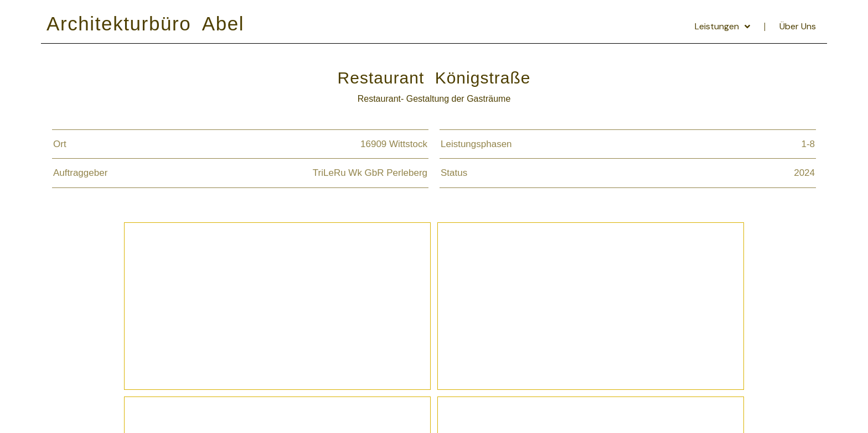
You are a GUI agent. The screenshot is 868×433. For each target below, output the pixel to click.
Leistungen (722, 27)
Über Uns (798, 26)
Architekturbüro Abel (145, 24)
